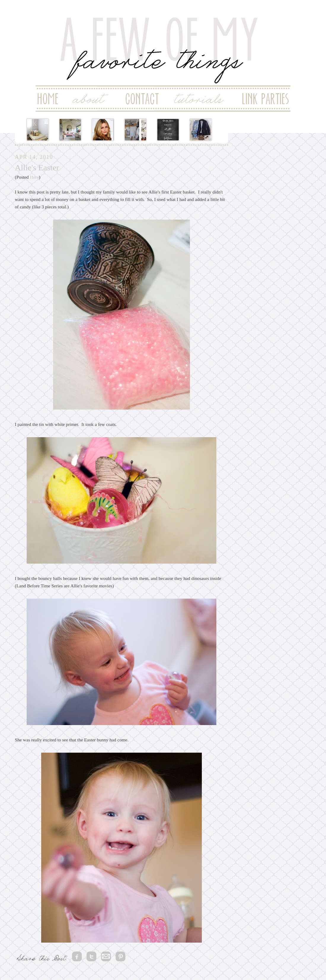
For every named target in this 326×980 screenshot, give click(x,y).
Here (34, 177)
